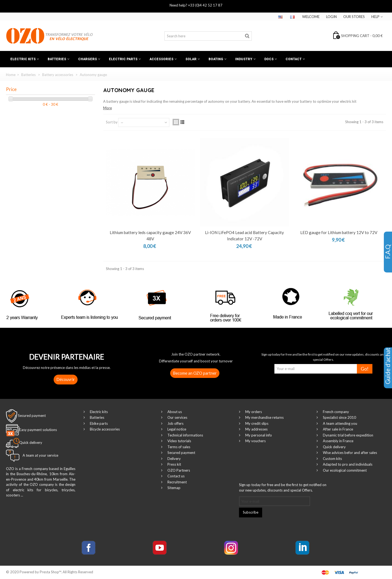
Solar (191, 59)
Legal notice (176, 429)
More (108, 108)
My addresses (256, 429)
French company (336, 412)
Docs (269, 59)
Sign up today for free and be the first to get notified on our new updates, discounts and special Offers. (283, 487)
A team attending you (340, 423)
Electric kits (23, 59)
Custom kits (332, 459)
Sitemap (174, 488)
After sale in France (338, 429)
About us (174, 412)
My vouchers (255, 441)
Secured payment (32, 416)
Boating (216, 59)
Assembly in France (338, 441)
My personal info (258, 435)
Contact (294, 59)
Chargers (88, 59)
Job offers (175, 423)
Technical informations (185, 435)
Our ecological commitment (344, 470)
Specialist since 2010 (339, 417)
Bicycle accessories (104, 429)
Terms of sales (178, 447)
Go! (365, 369)
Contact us (176, 476)
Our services (177, 417)
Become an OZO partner (195, 373)
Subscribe (251, 512)
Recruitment (177, 482)
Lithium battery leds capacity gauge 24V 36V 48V (150, 236)
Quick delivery (334, 447)
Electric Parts (123, 59)
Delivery (174, 459)
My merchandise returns (264, 417)
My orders (253, 412)
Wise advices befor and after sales (350, 453)
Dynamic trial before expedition (348, 435)
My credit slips (256, 423)
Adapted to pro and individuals (347, 464)
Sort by (112, 122)
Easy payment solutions (38, 430)
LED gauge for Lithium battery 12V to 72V (339, 232)
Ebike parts (98, 423)
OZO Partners (178, 470)
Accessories (161, 59)
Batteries (57, 59)
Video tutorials (179, 441)
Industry (244, 59)
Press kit (174, 464)
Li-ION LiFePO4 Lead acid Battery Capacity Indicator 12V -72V (244, 236)
